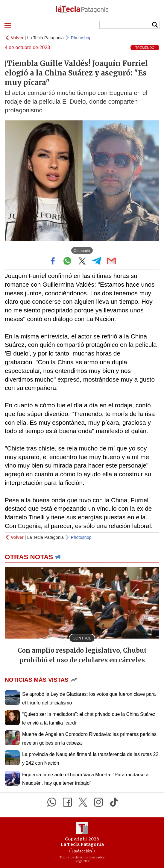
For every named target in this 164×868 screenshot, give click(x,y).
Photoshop (81, 38)
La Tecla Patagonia (45, 38)
